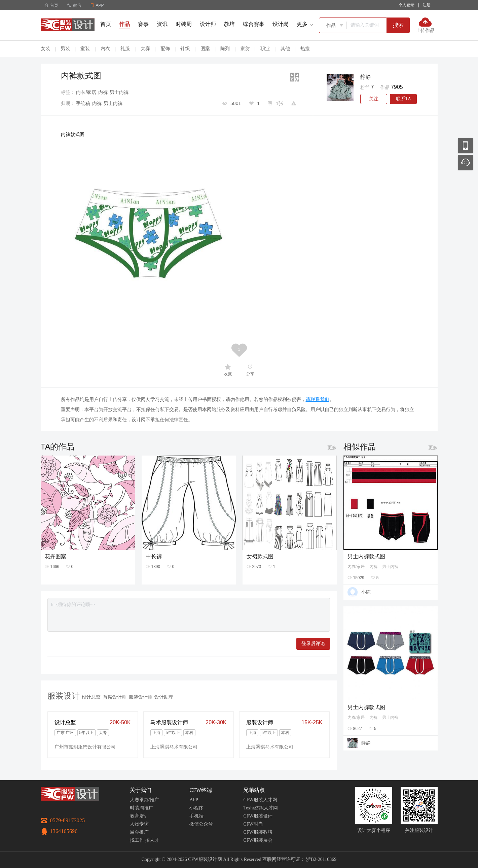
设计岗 (281, 24)
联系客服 (465, 162)
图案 (205, 48)
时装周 (184, 24)
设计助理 (164, 697)
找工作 (137, 840)
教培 (229, 24)
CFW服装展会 (258, 840)
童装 (85, 48)
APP (194, 800)
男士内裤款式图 (366, 556)
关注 (374, 99)
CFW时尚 (253, 824)
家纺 (245, 48)
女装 (45, 48)
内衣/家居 (86, 92)
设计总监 (91, 697)
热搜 (305, 48)
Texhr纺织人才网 (260, 808)
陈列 (225, 48)
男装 (65, 48)
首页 (51, 5)
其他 (285, 48)
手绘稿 (83, 103)
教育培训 (139, 816)
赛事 (143, 24)
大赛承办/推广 (145, 800)
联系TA (404, 99)
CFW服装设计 (258, 816)
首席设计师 (115, 697)
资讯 (162, 24)
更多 (332, 447)
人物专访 (139, 824)
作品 (124, 24)
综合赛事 (254, 24)
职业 (265, 48)
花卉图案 (56, 556)
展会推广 (139, 832)
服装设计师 (141, 697)
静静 (366, 77)
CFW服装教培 (258, 832)
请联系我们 (318, 399)
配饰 (165, 48)
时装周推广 (142, 808)
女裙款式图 (260, 556)
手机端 (196, 816)
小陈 (366, 592)
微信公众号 (201, 824)
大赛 (145, 48)
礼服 (125, 48)
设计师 (208, 24)
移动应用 (465, 146)
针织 (185, 48)
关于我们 (141, 790)
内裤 (103, 92)
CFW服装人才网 (260, 800)
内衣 (105, 48)
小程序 (196, 808)
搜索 (398, 25)
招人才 (152, 840)
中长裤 (154, 556)
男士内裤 (119, 92)
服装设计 (64, 696)
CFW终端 (201, 790)
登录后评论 (313, 644)
